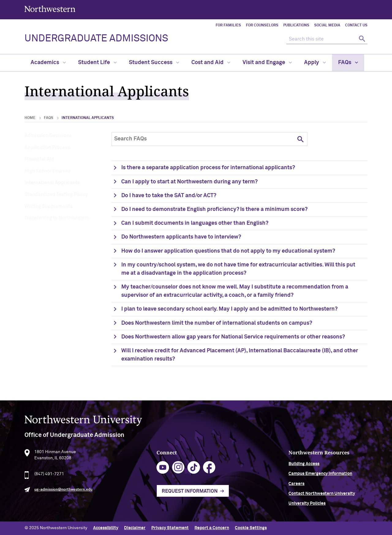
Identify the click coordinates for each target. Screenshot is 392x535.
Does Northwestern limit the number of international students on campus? (217, 323)
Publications (296, 25)
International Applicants (52, 183)
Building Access (304, 467)
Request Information (190, 494)
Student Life (97, 63)
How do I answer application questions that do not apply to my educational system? (228, 251)
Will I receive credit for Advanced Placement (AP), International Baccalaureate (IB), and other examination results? (240, 355)
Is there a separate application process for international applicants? (208, 168)
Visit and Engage (267, 63)
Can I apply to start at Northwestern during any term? (189, 182)
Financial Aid (39, 159)
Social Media (327, 25)
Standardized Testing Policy (56, 194)
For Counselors (262, 25)
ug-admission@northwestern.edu (63, 492)
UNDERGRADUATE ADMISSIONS (96, 39)
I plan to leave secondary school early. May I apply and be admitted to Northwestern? (229, 309)
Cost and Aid (211, 63)
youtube (163, 470)
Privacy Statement (170, 528)
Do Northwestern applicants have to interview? (181, 237)
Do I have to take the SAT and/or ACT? (169, 196)
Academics (48, 63)
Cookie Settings (251, 528)
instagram (178, 470)
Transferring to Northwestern (57, 218)
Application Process (47, 147)
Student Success (154, 63)
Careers (296, 486)
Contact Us (356, 25)
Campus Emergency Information (320, 476)
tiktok (194, 470)
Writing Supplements (48, 206)
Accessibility (106, 528)
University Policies (307, 506)
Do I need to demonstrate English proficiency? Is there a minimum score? (214, 209)
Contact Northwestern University (322, 496)
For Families (228, 25)
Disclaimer (135, 528)
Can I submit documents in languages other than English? (195, 223)
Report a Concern (212, 528)
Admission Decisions (48, 136)
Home (30, 118)
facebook (209, 470)
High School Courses (47, 171)
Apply (315, 63)
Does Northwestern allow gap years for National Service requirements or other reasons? (233, 337)
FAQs (348, 63)
